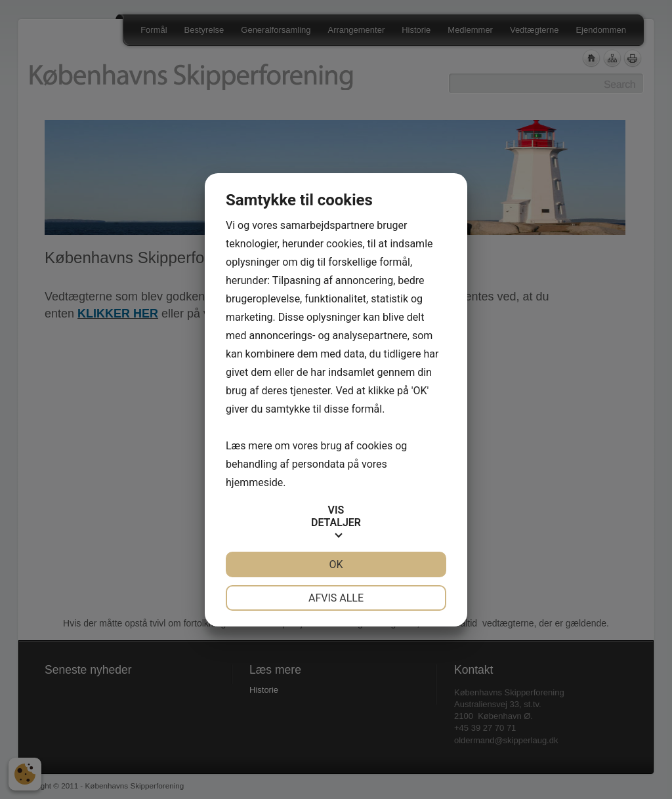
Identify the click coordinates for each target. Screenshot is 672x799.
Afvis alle (336, 598)
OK (336, 564)
